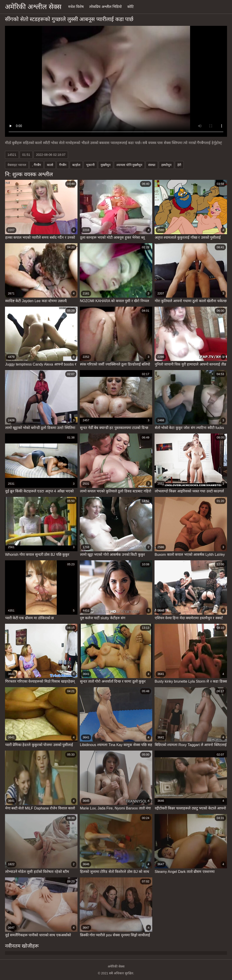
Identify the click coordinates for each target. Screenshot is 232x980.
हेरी (179, 165)
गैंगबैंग (63, 165)
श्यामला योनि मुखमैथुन (129, 165)
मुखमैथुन (106, 165)
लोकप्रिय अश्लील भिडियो (105, 7)
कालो (50, 165)
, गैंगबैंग (36, 165)
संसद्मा (152, 165)
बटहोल (76, 165)
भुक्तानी (90, 165)
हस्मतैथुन (166, 165)
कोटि (130, 7)
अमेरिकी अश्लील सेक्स (33, 7)
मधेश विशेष (76, 7)
